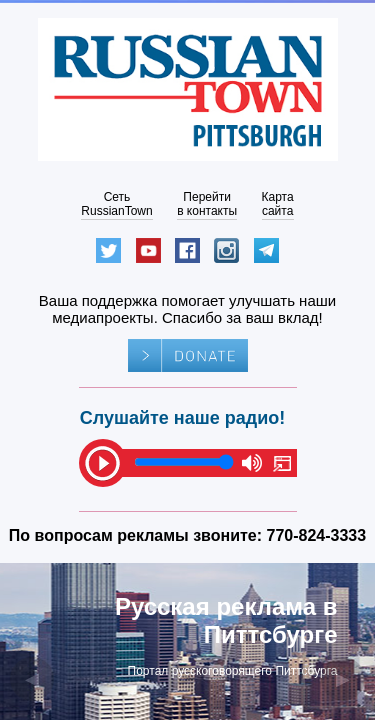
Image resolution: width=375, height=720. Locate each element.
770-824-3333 (317, 535)
